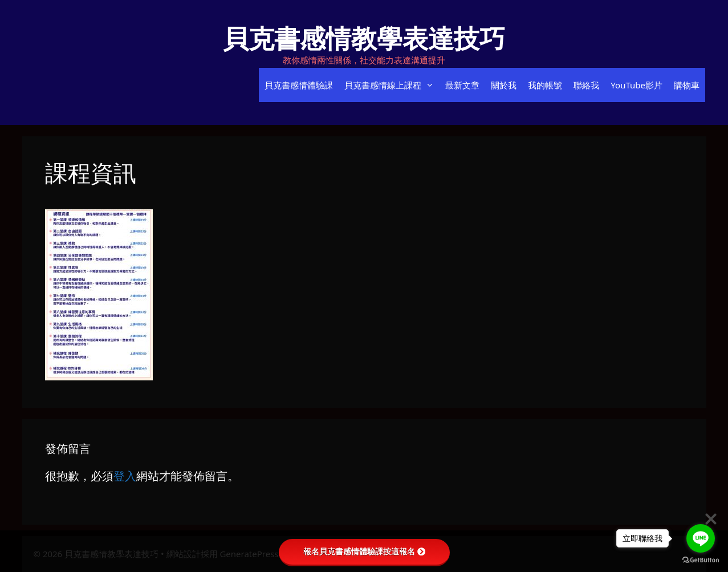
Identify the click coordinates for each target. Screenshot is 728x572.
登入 (125, 476)
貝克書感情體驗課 (299, 85)
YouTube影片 (637, 85)
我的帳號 (545, 85)
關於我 (504, 85)
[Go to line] (701, 538)
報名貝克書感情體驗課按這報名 (364, 551)
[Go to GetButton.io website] (701, 560)
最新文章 (462, 85)
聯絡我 (586, 85)
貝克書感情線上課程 (392, 85)
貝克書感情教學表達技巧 (364, 38)
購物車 (687, 85)
